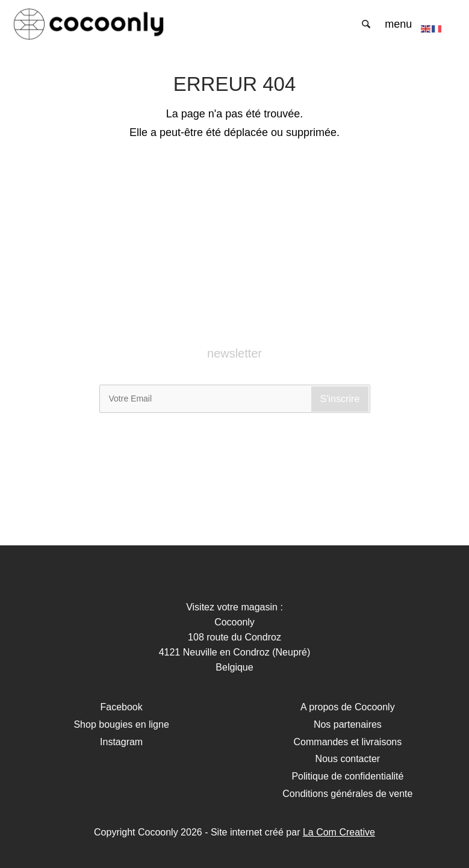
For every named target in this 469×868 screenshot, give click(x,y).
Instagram (121, 742)
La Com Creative (339, 832)
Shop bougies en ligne (121, 724)
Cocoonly (89, 24)
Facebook (121, 707)
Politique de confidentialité (347, 776)
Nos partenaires (348, 724)
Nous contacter (348, 759)
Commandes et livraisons (348, 742)
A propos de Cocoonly (348, 707)
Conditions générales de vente (347, 794)
